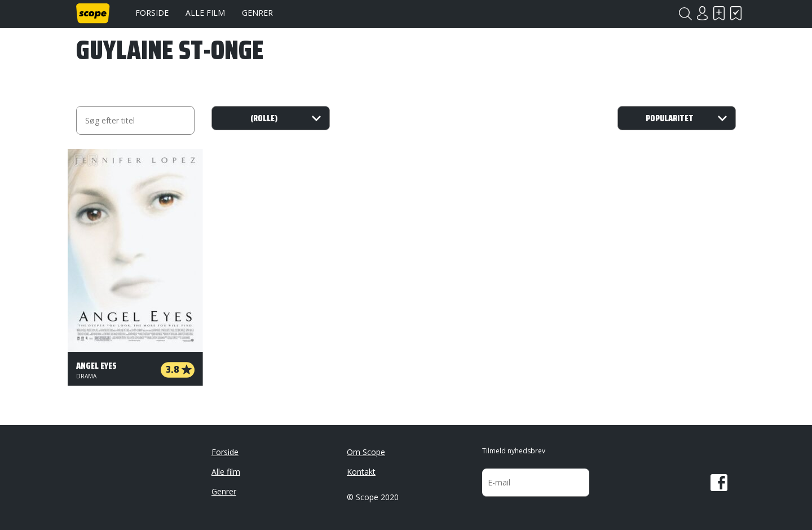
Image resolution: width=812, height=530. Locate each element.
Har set (736, 13)
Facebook (719, 483)
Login (702, 13)
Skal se (719, 13)
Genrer (257, 13)
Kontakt (361, 472)
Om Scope (366, 452)
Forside (152, 13)
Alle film (205, 13)
